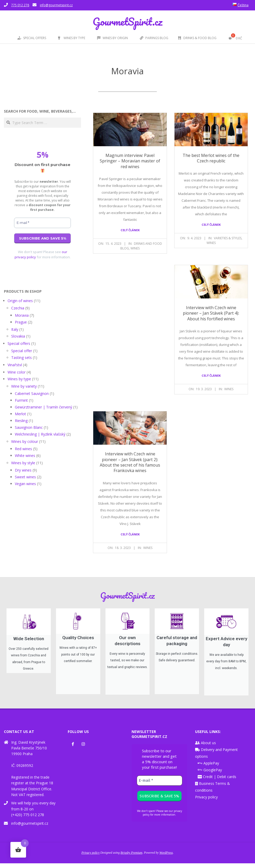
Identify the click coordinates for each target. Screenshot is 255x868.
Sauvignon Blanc (29, 427)
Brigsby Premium (132, 858)
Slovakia (18, 336)
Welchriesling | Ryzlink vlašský (40, 434)
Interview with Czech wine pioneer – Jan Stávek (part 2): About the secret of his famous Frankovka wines (130, 462)
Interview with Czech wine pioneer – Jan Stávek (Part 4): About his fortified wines (211, 313)
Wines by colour (25, 441)
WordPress (166, 858)
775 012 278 (20, 5)
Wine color (17, 372)
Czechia (18, 308)
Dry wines (23, 470)
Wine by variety (24, 386)
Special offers (19, 343)
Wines (135, 248)
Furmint (21, 400)
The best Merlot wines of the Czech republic (211, 158)
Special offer (22, 351)
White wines (25, 456)
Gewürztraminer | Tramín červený (43, 407)
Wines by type (19, 379)
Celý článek (130, 230)
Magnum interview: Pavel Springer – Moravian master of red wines (130, 161)
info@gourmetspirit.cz (56, 5)
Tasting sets (21, 357)
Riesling (21, 421)
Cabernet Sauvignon (32, 393)
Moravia (22, 315)
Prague (21, 322)
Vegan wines (25, 484)
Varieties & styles (228, 238)
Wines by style (23, 463)
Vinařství (15, 365)
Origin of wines (20, 301)
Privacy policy (206, 802)
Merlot (20, 414)
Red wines (23, 449)
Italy (15, 329)
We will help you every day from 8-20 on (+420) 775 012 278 (33, 814)
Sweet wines (25, 477)
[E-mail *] (42, 223)
